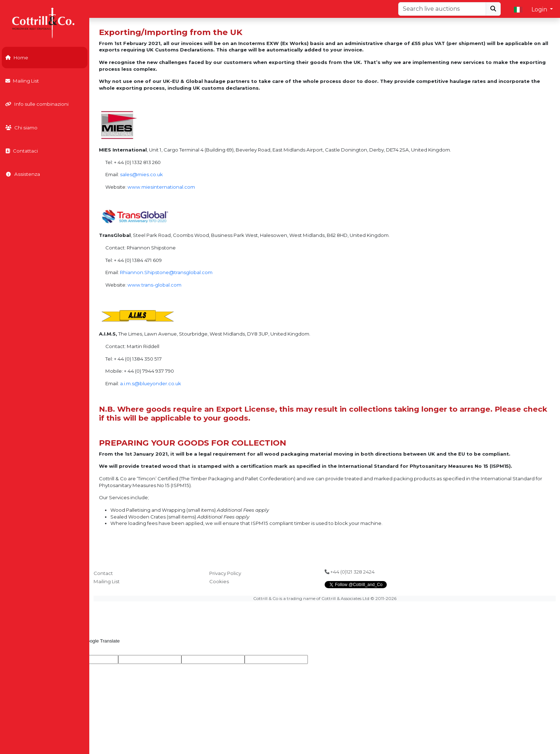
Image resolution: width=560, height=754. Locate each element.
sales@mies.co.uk (141, 174)
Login (540, 9)
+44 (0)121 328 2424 (350, 572)
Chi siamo (21, 128)
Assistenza (23, 174)
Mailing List (22, 81)
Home (17, 58)
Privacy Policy (225, 573)
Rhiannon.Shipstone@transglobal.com (166, 272)
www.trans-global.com (154, 285)
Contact (103, 573)
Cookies (219, 581)
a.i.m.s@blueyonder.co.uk (151, 383)
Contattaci (22, 151)
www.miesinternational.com (161, 187)
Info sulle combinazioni (37, 104)
